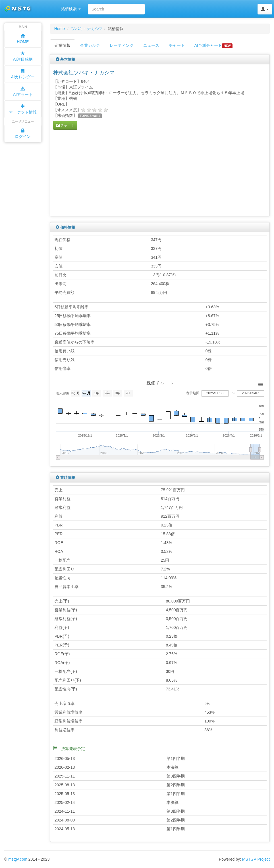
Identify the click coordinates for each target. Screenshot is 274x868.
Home (60, 29)
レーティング (122, 45)
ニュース (151, 45)
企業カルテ (90, 45)
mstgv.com (18, 859)
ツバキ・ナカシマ (87, 29)
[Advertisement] (101, 172)
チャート (177, 45)
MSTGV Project (256, 859)
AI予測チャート (213, 46)
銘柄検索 (71, 9)
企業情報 (63, 45)
